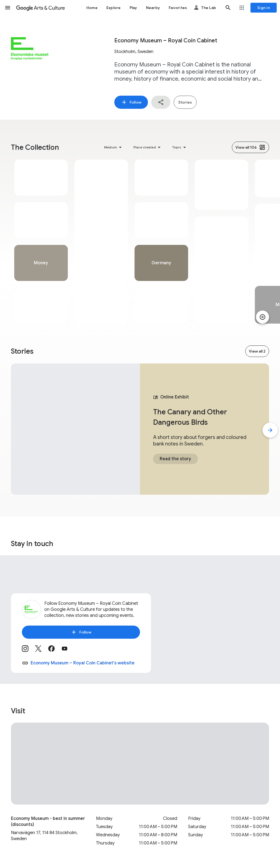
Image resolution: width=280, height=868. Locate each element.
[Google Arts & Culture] (40, 8)
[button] (8, 8)
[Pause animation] (262, 317)
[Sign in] (264, 8)
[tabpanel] (41, 242)
